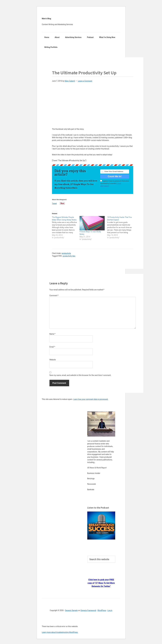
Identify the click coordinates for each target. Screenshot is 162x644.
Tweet (54, 203)
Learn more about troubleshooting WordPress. (60, 632)
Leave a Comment (85, 81)
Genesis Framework (88, 610)
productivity (66, 253)
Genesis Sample (71, 610)
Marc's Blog (46, 19)
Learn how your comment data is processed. (91, 399)
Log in (110, 610)
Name (52, 334)
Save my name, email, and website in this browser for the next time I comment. (80, 375)
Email (52, 347)
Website (53, 360)
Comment (54, 296)
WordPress (102, 610)
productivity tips (69, 256)
